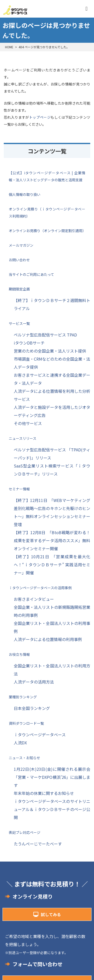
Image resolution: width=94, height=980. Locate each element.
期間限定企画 (19, 289)
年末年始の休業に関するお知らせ (44, 793)
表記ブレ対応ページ (25, 832)
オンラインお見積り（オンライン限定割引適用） (47, 231)
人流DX (20, 743)
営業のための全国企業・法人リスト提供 (50, 351)
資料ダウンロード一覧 (26, 723)
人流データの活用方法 (34, 682)
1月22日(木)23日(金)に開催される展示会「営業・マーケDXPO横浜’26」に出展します (52, 777)
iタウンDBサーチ (29, 343)
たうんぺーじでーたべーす (38, 844)
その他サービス (28, 423)
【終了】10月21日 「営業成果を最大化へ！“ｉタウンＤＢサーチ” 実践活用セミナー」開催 (52, 565)
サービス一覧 (19, 323)
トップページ (40, 117)
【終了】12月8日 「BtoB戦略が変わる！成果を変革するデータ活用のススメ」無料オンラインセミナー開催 (52, 540)
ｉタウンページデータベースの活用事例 (40, 588)
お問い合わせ (19, 260)
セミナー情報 (19, 489)
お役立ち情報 (19, 654)
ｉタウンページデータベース (40, 735)
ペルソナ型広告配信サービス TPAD (45, 335)
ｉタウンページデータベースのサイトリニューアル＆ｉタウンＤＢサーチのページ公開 (52, 809)
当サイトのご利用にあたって (31, 274)
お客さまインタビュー (34, 599)
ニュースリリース (23, 438)
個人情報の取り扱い (25, 194)
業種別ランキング (23, 697)
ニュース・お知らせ (24, 758)
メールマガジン (21, 245)
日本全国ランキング (32, 708)
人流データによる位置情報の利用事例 (48, 639)
